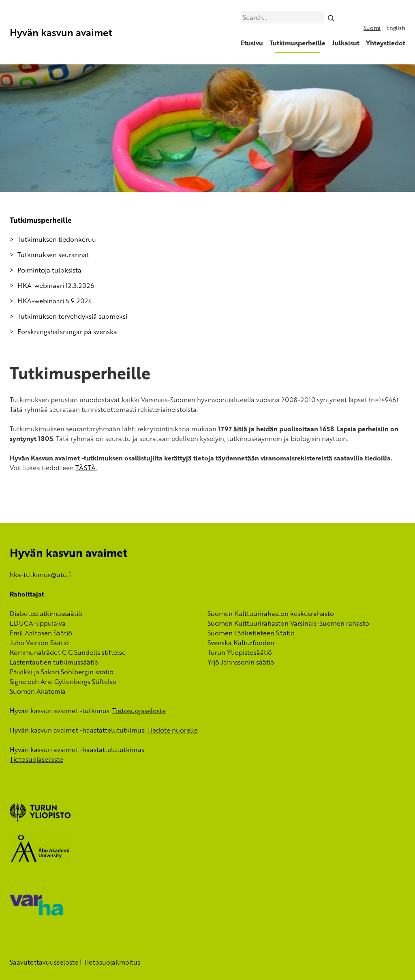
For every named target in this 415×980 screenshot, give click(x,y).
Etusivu (252, 43)
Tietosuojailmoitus (112, 962)
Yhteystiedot (386, 43)
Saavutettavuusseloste (44, 962)
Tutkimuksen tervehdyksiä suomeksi (72, 316)
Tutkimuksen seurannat (53, 255)
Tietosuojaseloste (139, 711)
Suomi (372, 28)
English (396, 28)
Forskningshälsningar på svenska (67, 332)
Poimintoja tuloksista (49, 270)
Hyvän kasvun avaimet (61, 32)
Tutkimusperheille (297, 43)
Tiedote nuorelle (172, 730)
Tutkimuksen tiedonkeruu (57, 239)
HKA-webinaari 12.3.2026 (56, 285)
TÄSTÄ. (86, 468)
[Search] (331, 17)
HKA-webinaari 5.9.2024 (55, 301)
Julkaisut (346, 43)
